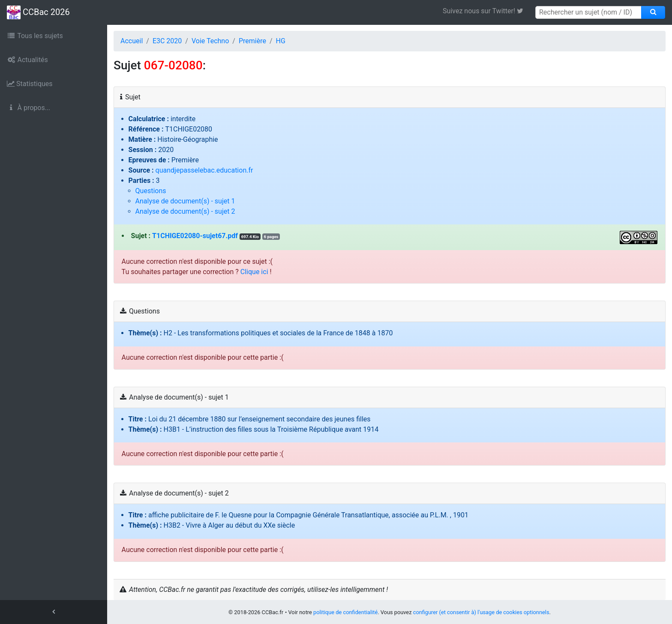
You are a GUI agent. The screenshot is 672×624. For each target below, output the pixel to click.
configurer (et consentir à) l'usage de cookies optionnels (481, 612)
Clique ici (254, 272)
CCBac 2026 (38, 12)
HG (281, 41)
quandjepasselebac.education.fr (204, 170)
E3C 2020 (167, 41)
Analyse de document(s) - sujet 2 (185, 211)
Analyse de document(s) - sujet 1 (185, 201)
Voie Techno (210, 41)
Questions (151, 191)
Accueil (132, 41)
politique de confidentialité (345, 612)
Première (252, 41)
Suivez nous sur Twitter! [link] (486, 11)
